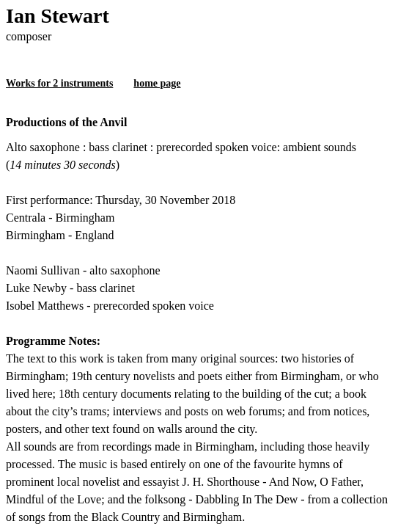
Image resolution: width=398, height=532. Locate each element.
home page (157, 83)
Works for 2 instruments (59, 83)
